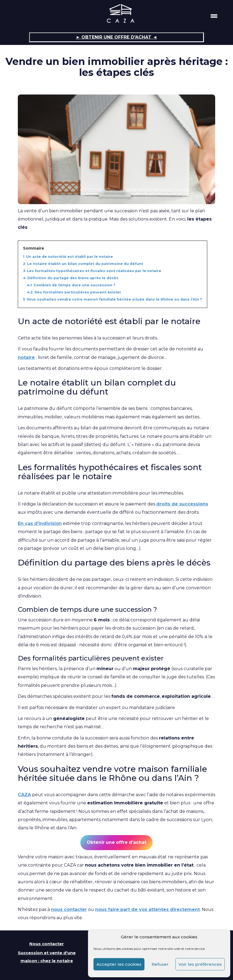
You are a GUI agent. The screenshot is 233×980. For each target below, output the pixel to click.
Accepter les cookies (119, 964)
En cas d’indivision (40, 523)
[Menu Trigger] (214, 16)
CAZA (24, 795)
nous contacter (69, 909)
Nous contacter (47, 944)
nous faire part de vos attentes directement (147, 909)
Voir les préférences (200, 964)
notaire (26, 357)
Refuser (160, 964)
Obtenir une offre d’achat (116, 842)
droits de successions (182, 504)
